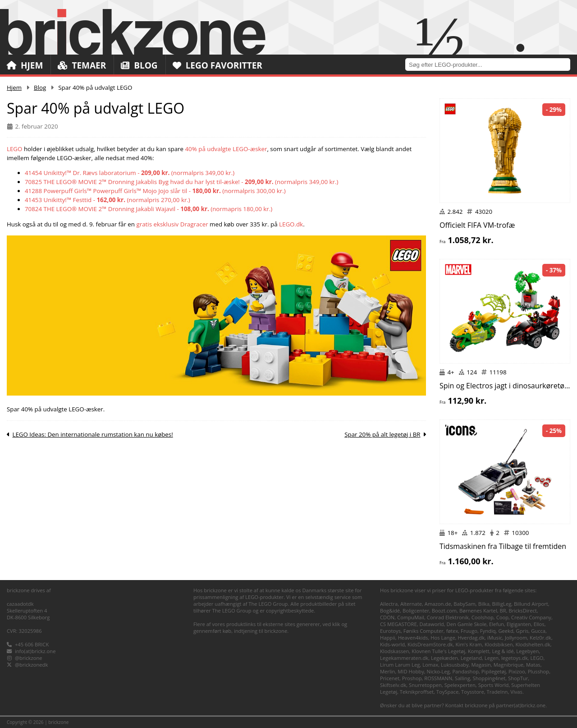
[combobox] (491, 64)
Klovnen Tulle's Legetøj (438, 651)
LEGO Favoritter (218, 65)
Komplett (479, 651)
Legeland (471, 658)
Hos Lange (443, 638)
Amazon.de (438, 604)
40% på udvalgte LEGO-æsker (226, 149)
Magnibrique (508, 665)
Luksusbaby (455, 665)
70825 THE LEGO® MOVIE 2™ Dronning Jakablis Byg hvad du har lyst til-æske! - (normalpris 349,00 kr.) (181, 182)
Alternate (411, 604)
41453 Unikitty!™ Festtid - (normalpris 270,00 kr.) (108, 200)
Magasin (481, 665)
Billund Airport (531, 604)
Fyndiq (488, 631)
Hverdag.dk (472, 638)
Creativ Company (531, 617)
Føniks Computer (424, 631)
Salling (463, 678)
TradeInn (497, 692)
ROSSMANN (438, 678)
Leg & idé (503, 651)
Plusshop (539, 671)
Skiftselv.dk (393, 685)
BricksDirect (522, 611)
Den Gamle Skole (467, 624)
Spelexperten (460, 685)
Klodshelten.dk (533, 644)
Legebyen (527, 651)
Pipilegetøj (494, 671)
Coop (502, 617)
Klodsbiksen (499, 644)
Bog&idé (390, 611)
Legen (492, 658)
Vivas (516, 692)
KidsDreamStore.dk (430, 644)
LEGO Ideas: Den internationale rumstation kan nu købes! (92, 434)
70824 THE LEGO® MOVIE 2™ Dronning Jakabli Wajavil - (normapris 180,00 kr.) (149, 209)
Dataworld (432, 624)
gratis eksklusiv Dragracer (172, 224)
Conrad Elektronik (448, 617)
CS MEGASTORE (398, 624)
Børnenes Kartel (478, 611)
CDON (387, 617)
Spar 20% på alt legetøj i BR (382, 434)
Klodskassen (394, 651)
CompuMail (411, 617)
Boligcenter (416, 611)
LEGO (14, 149)
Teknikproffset (417, 692)
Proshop (412, 678)
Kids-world (392, 644)
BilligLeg (501, 604)
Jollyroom (516, 638)
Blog (139, 65)
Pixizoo (517, 671)
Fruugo (469, 631)
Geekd (506, 631)
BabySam (465, 604)
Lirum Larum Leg (400, 665)
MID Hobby (411, 671)
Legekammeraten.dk (404, 658)
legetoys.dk (515, 658)
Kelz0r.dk (540, 638)
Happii (388, 638)
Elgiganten (519, 624)
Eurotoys (390, 631)
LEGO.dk (291, 224)
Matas (533, 665)
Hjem (25, 65)
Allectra (389, 604)
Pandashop (465, 671)
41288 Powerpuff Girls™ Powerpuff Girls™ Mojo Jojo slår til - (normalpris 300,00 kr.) (155, 191)
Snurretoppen (425, 685)
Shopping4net (489, 678)
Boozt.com (444, 611)
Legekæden (444, 658)
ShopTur (518, 678)
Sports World (494, 685)
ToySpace (447, 692)
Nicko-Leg (438, 671)
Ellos (539, 624)
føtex (452, 631)
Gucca (538, 631)
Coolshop (483, 617)
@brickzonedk (31, 665)
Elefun (497, 624)
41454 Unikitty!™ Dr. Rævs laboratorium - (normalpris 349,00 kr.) (130, 173)
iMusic (495, 638)
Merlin (387, 671)
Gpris (522, 631)
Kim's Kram (469, 644)
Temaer (82, 65)
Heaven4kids (413, 638)
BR (503, 611)
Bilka (484, 604)
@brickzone (29, 658)
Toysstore (473, 692)
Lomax (430, 665)
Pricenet (390, 678)
